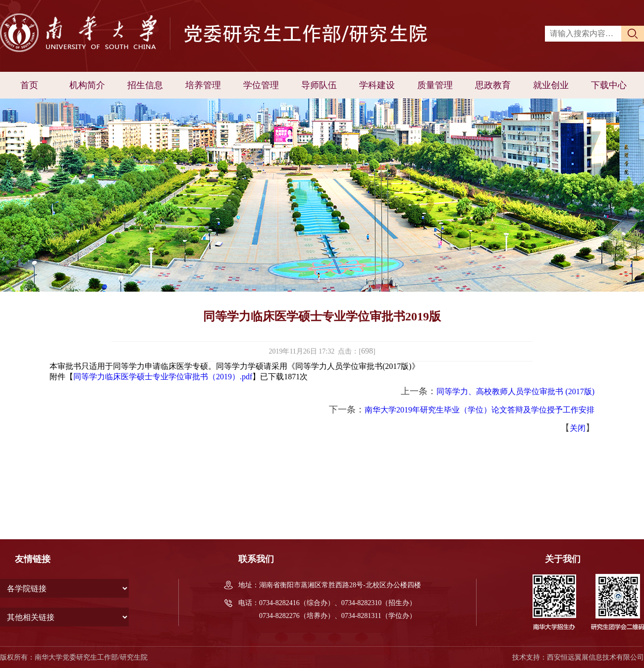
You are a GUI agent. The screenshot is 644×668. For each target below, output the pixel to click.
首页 (29, 85)
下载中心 (609, 85)
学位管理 (261, 85)
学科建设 (377, 85)
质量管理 (435, 85)
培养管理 (203, 85)
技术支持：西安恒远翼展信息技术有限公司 (578, 657)
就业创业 (551, 85)
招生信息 (145, 85)
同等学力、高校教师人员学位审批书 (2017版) (515, 391)
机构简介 (87, 85)
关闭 (578, 428)
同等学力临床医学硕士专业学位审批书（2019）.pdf (163, 377)
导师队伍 (319, 85)
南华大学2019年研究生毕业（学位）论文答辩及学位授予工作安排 (480, 410)
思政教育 (493, 85)
